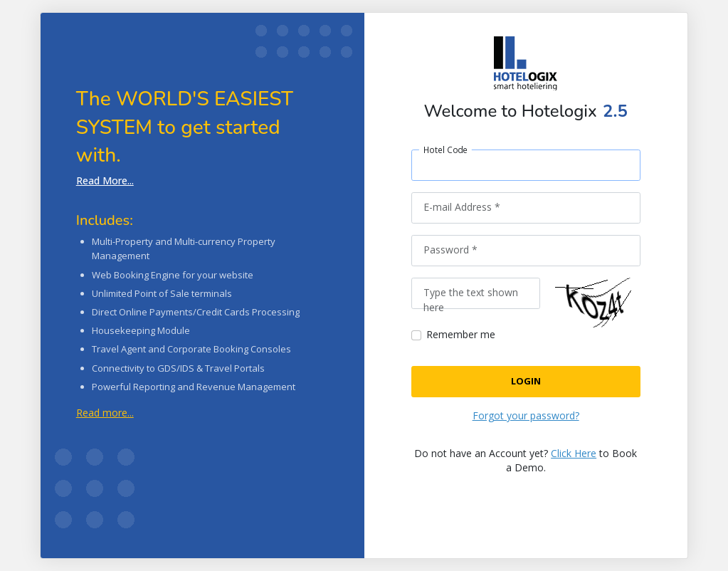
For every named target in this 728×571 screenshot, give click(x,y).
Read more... (105, 413)
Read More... (105, 180)
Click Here (574, 453)
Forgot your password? (526, 415)
